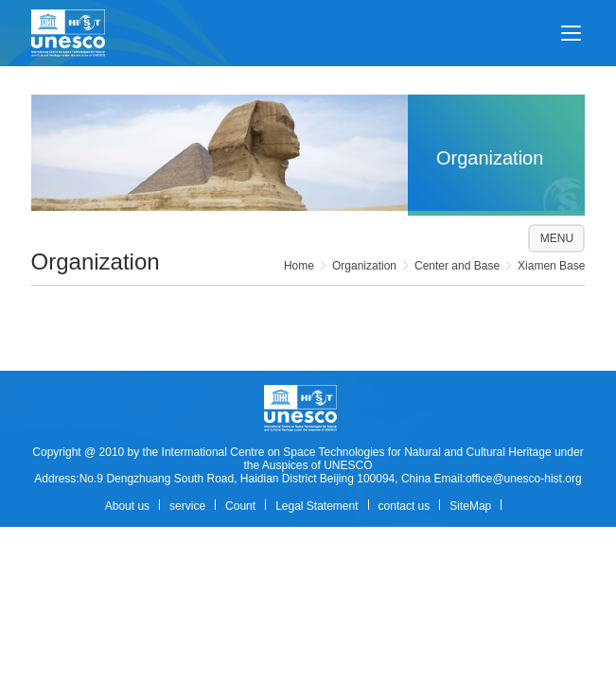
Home (299, 266)
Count (240, 506)
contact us (405, 506)
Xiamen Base (551, 266)
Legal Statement (317, 506)
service (187, 506)
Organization (364, 266)
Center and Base (457, 266)
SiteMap (470, 506)
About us (127, 506)
